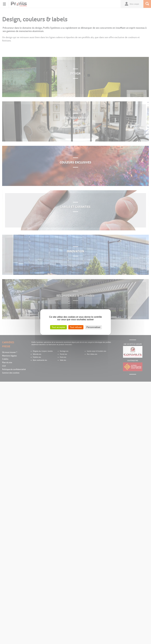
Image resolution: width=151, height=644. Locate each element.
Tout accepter (58, 327)
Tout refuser (76, 327)
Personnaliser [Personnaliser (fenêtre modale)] (93, 327)
